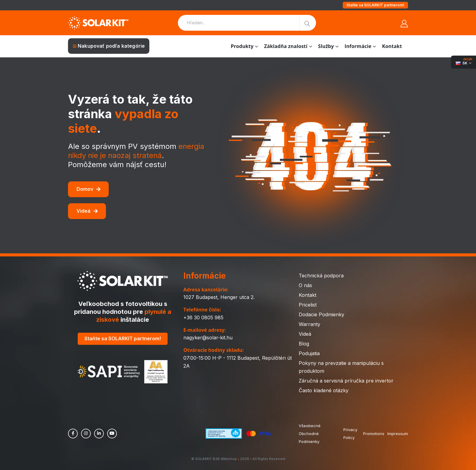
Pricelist (308, 305)
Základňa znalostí (286, 46)
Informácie (358, 46)
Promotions (374, 434)
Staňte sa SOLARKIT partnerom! (375, 5)
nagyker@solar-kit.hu (208, 338)
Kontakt (392, 46)
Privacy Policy (350, 434)
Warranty (309, 324)
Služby (326, 46)
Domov (88, 189)
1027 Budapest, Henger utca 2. (219, 297)
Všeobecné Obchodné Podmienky (310, 434)
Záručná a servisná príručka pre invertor (346, 381)
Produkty (242, 46)
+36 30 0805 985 (203, 317)
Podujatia (309, 353)
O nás (305, 285)
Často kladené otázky (324, 390)
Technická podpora (321, 276)
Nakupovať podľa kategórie (109, 46)
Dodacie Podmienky (321, 314)
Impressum (398, 434)
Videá (87, 211)
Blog (304, 344)
